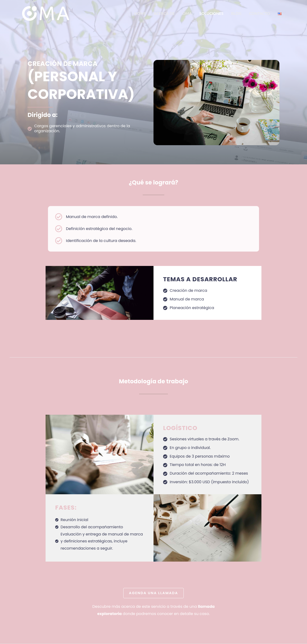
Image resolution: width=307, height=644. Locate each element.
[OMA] (46, 13)
